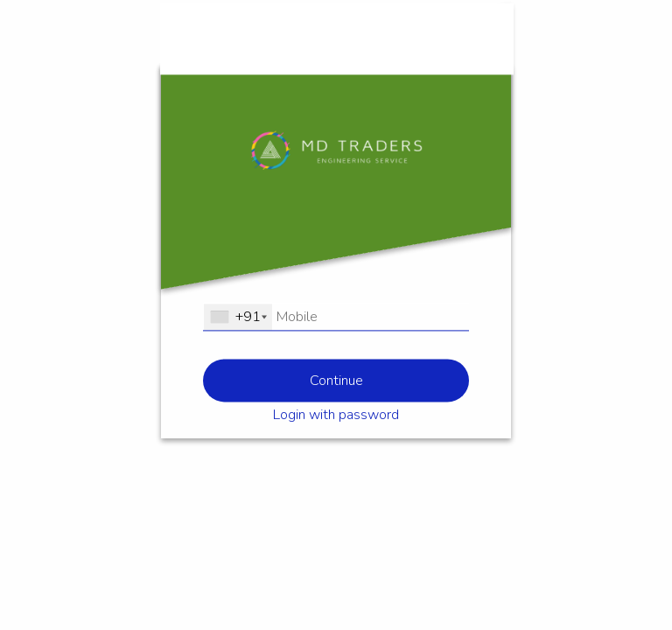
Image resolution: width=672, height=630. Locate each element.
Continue (336, 381)
